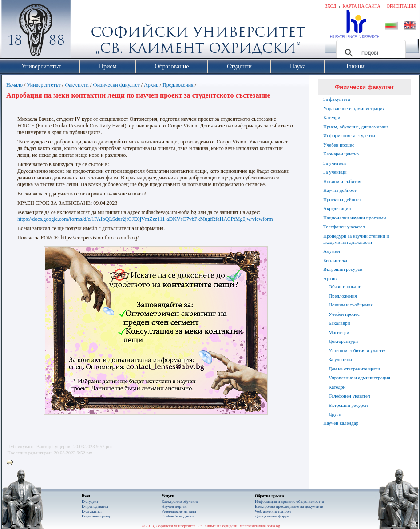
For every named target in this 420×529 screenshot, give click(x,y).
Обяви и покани (345, 286)
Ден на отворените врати (354, 369)
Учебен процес (339, 145)
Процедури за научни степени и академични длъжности (356, 239)
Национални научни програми (355, 218)
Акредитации (337, 208)
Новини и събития (342, 181)
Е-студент (90, 501)
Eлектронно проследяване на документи (289, 506)
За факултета (337, 99)
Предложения (178, 85)
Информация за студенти (349, 135)
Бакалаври (339, 323)
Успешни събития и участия (358, 350)
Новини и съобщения (351, 305)
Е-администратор (96, 516)
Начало (14, 85)
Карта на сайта (361, 6)
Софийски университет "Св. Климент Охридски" (86, 31)
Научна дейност (340, 190)
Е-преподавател (95, 506)
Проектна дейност (342, 199)
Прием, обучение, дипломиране (356, 127)
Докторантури (343, 341)
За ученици (335, 172)
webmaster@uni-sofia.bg (260, 526)
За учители (335, 163)
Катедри (332, 117)
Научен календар (341, 423)
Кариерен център (341, 154)
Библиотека (335, 260)
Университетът (44, 85)
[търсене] (370, 53)
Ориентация (402, 6)
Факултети (77, 85)
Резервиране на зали (179, 511)
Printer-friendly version (12, 463)
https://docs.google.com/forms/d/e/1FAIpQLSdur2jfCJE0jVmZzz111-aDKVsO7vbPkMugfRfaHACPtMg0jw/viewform (145, 219)
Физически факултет (116, 85)
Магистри (339, 332)
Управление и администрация (354, 108)
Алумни (332, 251)
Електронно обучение (180, 501)
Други (335, 414)
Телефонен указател (344, 227)
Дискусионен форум (272, 516)
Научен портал (174, 506)
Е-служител (92, 511)
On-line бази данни (178, 516)
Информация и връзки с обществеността (289, 501)
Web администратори (273, 511)
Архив (151, 85)
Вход (331, 6)
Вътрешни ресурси (343, 269)
